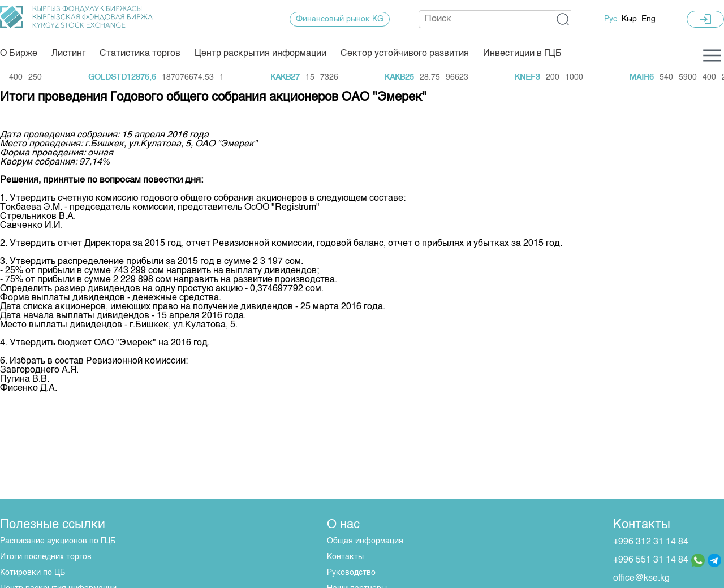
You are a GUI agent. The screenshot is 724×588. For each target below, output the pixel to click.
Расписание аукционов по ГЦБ (58, 541)
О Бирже (19, 54)
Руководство (351, 573)
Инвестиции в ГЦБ (522, 54)
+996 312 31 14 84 (651, 542)
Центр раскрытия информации (260, 54)
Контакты (345, 557)
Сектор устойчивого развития (405, 54)
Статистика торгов (140, 54)
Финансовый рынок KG (340, 19)
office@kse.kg (641, 578)
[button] (563, 19)
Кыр (629, 19)
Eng (648, 19)
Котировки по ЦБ (33, 573)
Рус (611, 19)
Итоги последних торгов (46, 557)
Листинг (68, 54)
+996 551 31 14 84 (651, 560)
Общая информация (365, 541)
